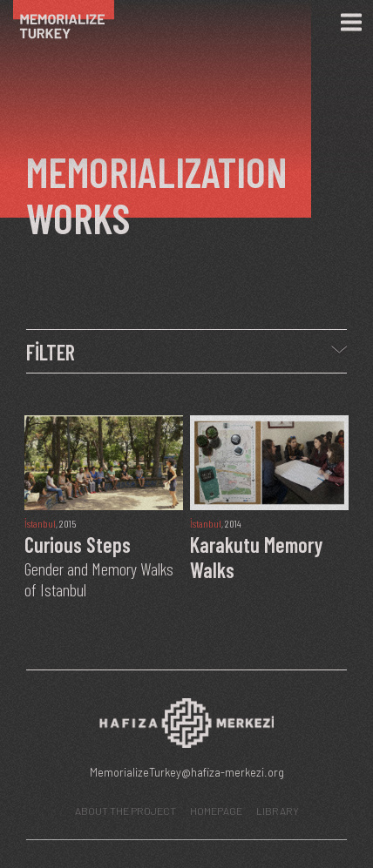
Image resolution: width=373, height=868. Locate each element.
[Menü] (351, 23)
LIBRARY (278, 811)
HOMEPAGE (216, 811)
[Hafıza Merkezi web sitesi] (186, 727)
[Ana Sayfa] (72, 22)
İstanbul (40, 523)
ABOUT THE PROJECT (125, 811)
